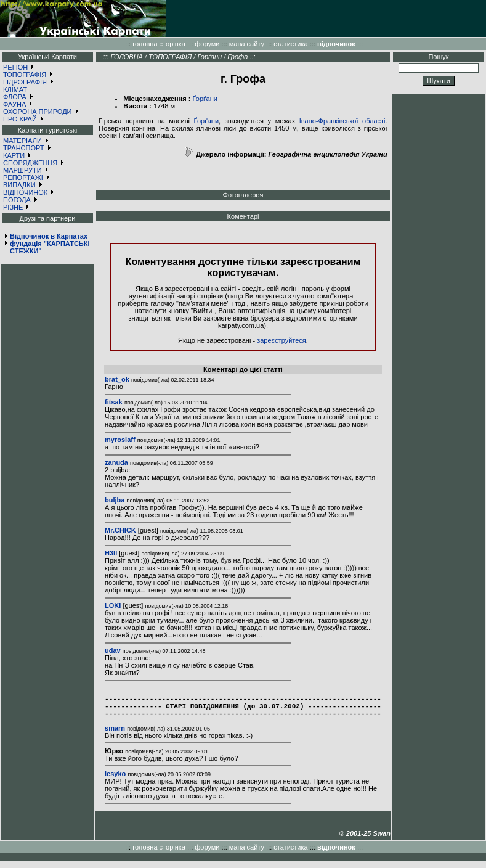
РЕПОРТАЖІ (23, 178)
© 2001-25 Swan (365, 841)
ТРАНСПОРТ (24, 148)
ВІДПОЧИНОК (25, 192)
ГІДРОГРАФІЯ (25, 82)
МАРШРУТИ (22, 170)
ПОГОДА (17, 200)
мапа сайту (247, 44)
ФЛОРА (15, 97)
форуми (207, 44)
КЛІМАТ (15, 89)
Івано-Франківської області (342, 121)
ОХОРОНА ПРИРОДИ (38, 112)
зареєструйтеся (281, 340)
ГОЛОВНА (127, 57)
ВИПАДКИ (19, 185)
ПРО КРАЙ (20, 119)
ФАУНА (14, 104)
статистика (290, 44)
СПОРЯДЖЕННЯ (30, 163)
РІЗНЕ (13, 207)
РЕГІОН (15, 67)
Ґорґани (209, 57)
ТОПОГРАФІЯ (25, 75)
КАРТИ (14, 155)
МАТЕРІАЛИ (22, 141)
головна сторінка (159, 44)
